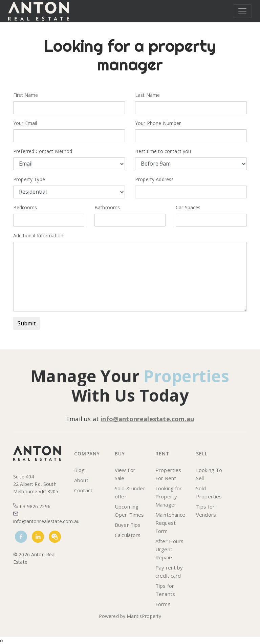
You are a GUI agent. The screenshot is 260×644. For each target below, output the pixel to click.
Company (87, 454)
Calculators (128, 535)
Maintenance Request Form (170, 523)
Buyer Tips (128, 525)
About (81, 480)
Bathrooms (107, 207)
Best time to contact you (163, 151)
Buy (120, 454)
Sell (202, 454)
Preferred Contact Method (43, 151)
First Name (28, 95)
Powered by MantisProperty (130, 616)
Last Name (150, 95)
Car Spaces (188, 207)
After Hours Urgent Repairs (170, 549)
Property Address (154, 179)
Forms (163, 604)
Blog (80, 470)
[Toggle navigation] (242, 11)
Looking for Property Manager (169, 496)
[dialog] (247, 630)
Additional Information (38, 235)
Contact (83, 490)
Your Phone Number (158, 123)
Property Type (29, 179)
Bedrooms (25, 207)
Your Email (29, 123)
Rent (162, 454)
